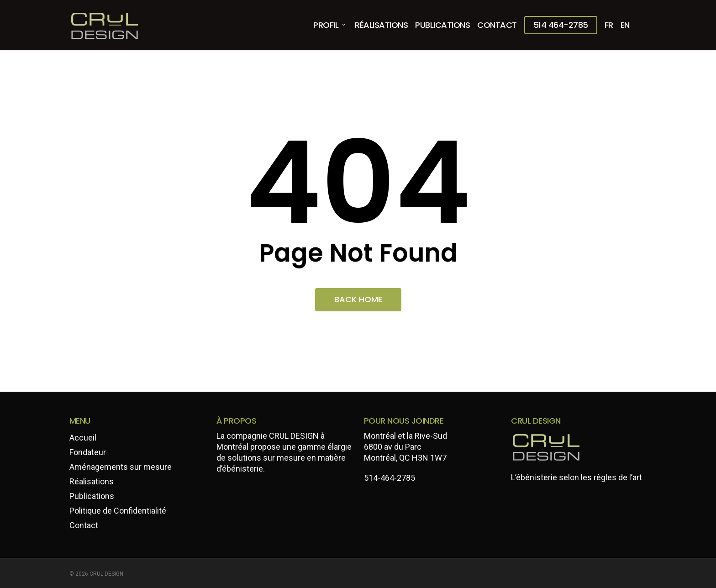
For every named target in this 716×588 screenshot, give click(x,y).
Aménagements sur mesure (121, 467)
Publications (92, 496)
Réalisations (92, 481)
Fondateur (88, 452)
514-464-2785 (390, 478)
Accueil (83, 438)
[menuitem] (609, 25)
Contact (84, 525)
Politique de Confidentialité (118, 511)
